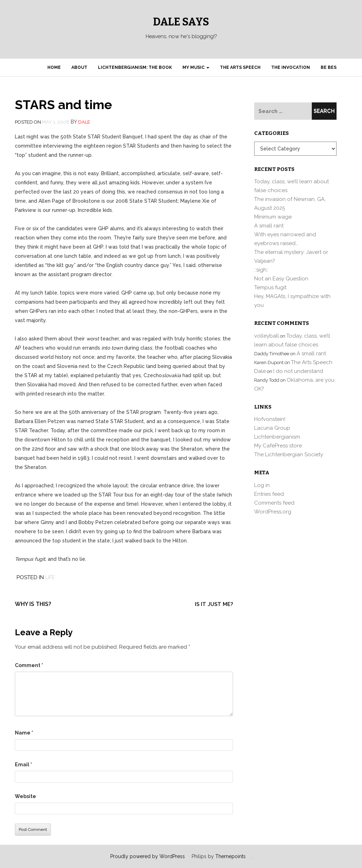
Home (54, 67)
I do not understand (298, 371)
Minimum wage (273, 217)
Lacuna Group (272, 428)
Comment (29, 665)
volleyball (267, 336)
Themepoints (230, 856)
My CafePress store (278, 446)
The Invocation (291, 67)
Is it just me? (214, 604)
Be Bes (329, 67)
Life (50, 577)
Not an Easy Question (281, 279)
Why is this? (33, 604)
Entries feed (269, 494)
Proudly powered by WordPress (148, 856)
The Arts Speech (240, 67)
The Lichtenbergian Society (289, 454)
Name (24, 733)
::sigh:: (261, 270)
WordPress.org (273, 512)
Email (24, 765)
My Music (196, 67)
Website (25, 796)
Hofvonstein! (270, 419)
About (79, 67)
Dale (84, 122)
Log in (262, 485)
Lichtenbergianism (277, 437)
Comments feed (274, 503)
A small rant (269, 226)
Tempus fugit (270, 287)
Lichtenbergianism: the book (135, 67)
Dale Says (181, 22)
